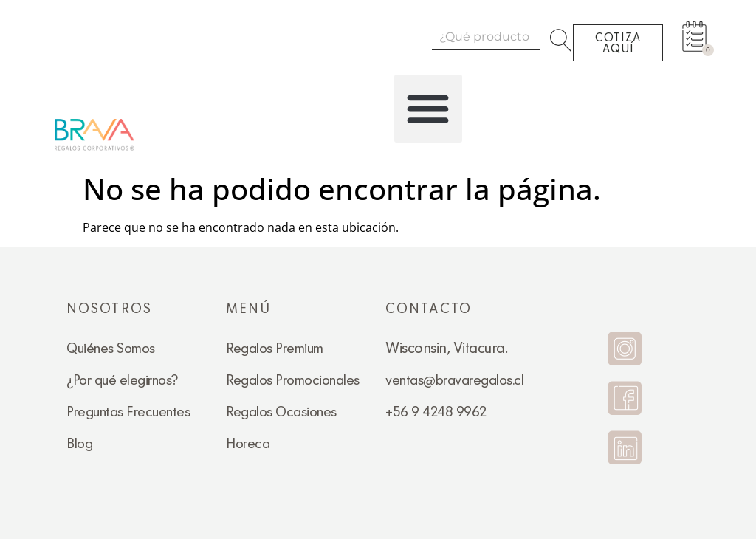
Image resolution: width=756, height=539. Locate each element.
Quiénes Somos (111, 348)
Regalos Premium (275, 348)
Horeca (248, 443)
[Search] (564, 37)
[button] (428, 109)
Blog (79, 443)
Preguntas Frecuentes (128, 411)
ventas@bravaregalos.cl (454, 380)
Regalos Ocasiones (281, 411)
